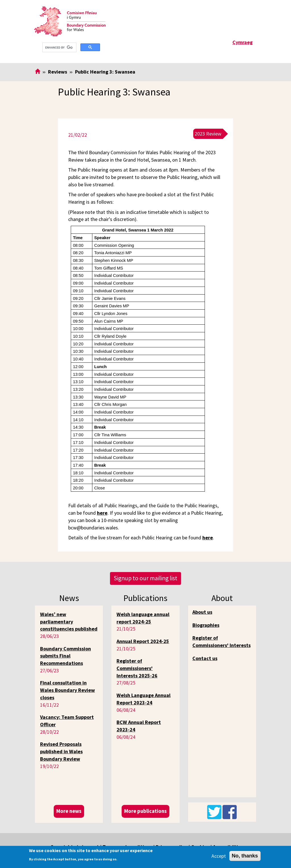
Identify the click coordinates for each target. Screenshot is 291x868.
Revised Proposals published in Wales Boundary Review (61, 751)
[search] (59, 48)
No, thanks (245, 856)
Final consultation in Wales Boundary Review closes (67, 690)
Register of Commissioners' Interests (222, 641)
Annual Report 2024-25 (143, 641)
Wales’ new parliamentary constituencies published (69, 621)
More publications (145, 811)
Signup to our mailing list (145, 578)
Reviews (58, 72)
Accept (219, 856)
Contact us (205, 658)
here (102, 513)
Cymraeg (243, 42)
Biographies (206, 625)
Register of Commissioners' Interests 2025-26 (137, 668)
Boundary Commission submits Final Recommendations (66, 656)
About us (202, 612)
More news (69, 811)
